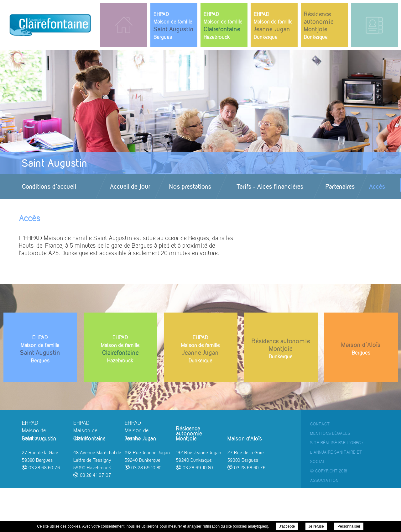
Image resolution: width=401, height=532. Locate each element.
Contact (320, 468)
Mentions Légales (330, 477)
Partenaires (340, 186)
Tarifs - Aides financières (270, 186)
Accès (377, 186)
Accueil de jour (130, 186)
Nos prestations (190, 186)
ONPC (356, 487)
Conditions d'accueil (49, 186)
